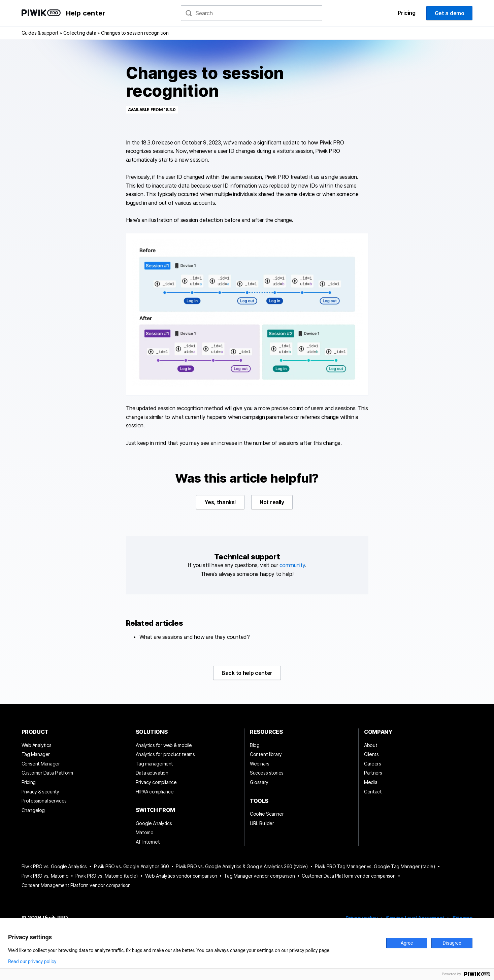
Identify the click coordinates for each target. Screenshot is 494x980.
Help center (86, 13)
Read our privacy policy (32, 961)
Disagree (452, 943)
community (292, 565)
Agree (407, 943)
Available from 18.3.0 (152, 110)
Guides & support (40, 33)
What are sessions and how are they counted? (195, 637)
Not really (272, 502)
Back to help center (247, 673)
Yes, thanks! (220, 502)
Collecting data (80, 33)
